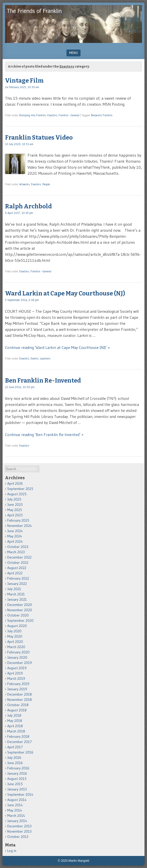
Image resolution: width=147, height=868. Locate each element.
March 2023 (16, 552)
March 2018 (16, 731)
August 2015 (17, 779)
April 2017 (15, 747)
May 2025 (15, 510)
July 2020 (14, 631)
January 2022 (17, 584)
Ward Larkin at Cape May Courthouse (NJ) (65, 293)
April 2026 (15, 483)
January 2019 (17, 689)
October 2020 (18, 615)
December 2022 (19, 557)
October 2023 (18, 547)
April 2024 (15, 541)
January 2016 (17, 773)
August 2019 (17, 668)
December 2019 (20, 663)
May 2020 (15, 636)
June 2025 (15, 505)
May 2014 (15, 810)
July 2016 (14, 758)
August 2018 (17, 710)
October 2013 (18, 837)
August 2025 (17, 494)
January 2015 (17, 789)
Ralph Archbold (28, 206)
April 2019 (15, 673)
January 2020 (17, 657)
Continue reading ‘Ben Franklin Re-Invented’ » (44, 435)
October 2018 (18, 705)
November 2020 (20, 610)
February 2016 (18, 768)
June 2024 (15, 531)
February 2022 (18, 578)
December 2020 (20, 605)
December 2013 (19, 826)
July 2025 (14, 499)
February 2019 (18, 684)
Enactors (52, 115)
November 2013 (19, 831)
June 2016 (15, 763)
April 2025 (15, 515)
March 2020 (16, 647)
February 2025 (18, 520)
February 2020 (18, 652)
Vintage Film (24, 81)
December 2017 (20, 742)
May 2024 (15, 536)
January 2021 (17, 599)
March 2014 (16, 816)
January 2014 (17, 821)
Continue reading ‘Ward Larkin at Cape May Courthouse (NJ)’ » (57, 347)
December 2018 (20, 694)
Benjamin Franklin (102, 115)
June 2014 (15, 805)
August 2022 (17, 568)
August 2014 (17, 800)
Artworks (24, 184)
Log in (12, 851)
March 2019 (16, 678)
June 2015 (15, 784)
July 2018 (14, 715)
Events (34, 358)
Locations (45, 358)
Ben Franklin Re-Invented (43, 381)
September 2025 (20, 489)
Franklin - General (69, 115)
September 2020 (20, 621)
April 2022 (15, 573)
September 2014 (20, 794)
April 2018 (15, 726)
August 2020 (17, 626)
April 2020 (15, 642)
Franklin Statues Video (39, 138)
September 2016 (20, 752)
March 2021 (16, 594)
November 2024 (20, 526)
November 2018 (20, 700)
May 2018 (15, 721)
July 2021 (14, 589)
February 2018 (18, 736)
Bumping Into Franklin (33, 115)
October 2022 (18, 563)
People (46, 184)
